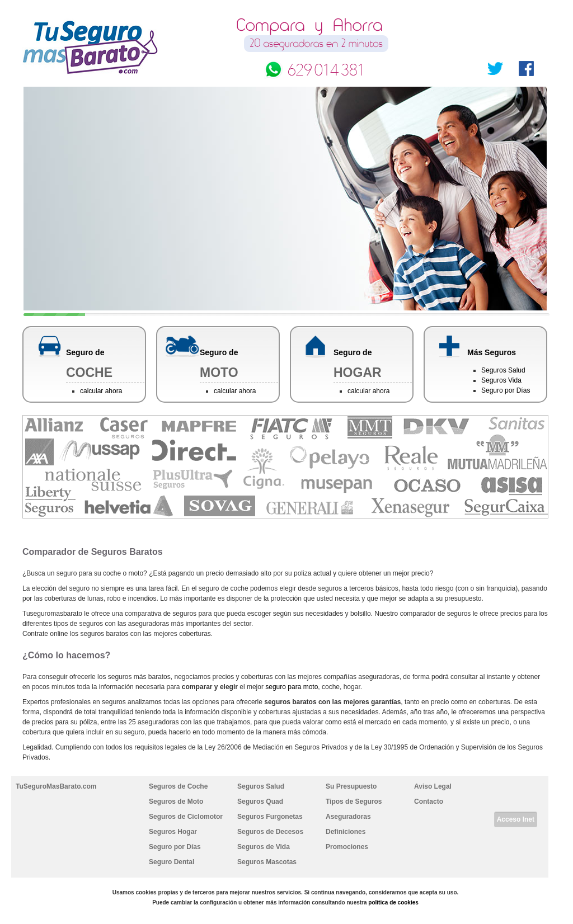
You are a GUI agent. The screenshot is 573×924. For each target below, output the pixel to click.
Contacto (429, 802)
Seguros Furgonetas (270, 817)
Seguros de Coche (178, 786)
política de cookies (393, 902)
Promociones (347, 847)
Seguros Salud (503, 370)
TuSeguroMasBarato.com (56, 786)
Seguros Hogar (173, 832)
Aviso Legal (433, 786)
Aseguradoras (348, 817)
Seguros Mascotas (267, 862)
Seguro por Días (506, 390)
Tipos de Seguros (354, 802)
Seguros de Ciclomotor (186, 817)
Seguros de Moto (176, 802)
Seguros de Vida (264, 847)
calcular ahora (101, 391)
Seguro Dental (172, 862)
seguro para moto (292, 687)
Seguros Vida (501, 380)
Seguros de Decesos (270, 832)
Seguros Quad (260, 802)
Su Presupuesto (351, 786)
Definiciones (346, 832)
